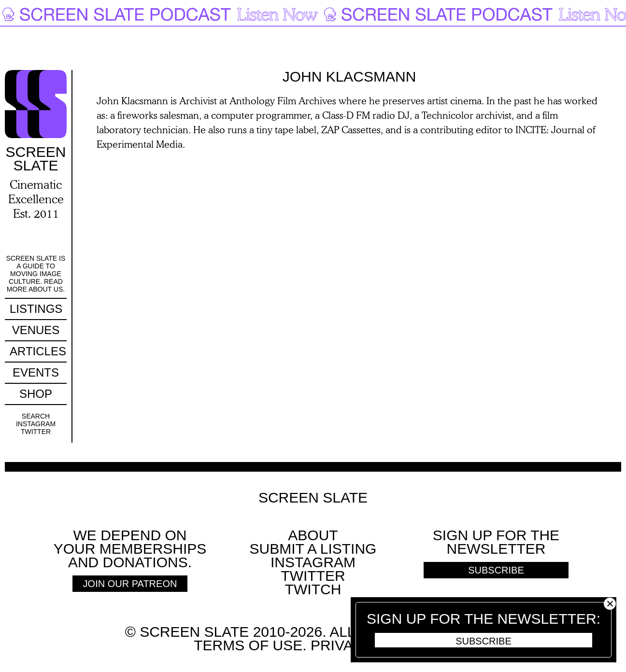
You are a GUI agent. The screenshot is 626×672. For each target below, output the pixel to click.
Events (36, 372)
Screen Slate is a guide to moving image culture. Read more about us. (36, 274)
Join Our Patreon (130, 584)
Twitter (36, 432)
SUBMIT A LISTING (313, 549)
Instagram (36, 424)
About (313, 535)
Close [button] (610, 604)
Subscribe (484, 641)
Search (36, 416)
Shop (36, 394)
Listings (36, 309)
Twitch (313, 589)
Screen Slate (313, 498)
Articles (38, 351)
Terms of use (248, 645)
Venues (36, 330)
